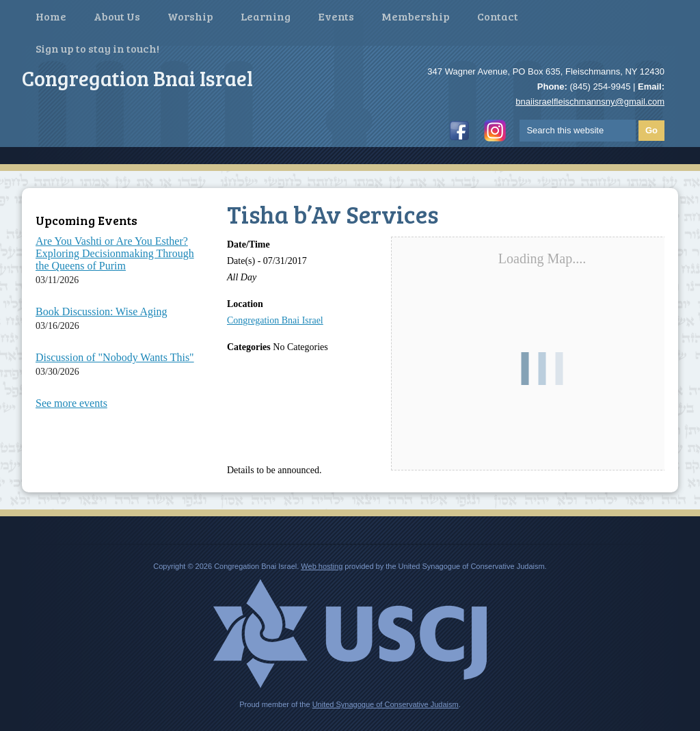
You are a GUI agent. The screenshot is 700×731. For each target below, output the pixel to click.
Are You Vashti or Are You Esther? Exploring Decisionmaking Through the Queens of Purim (115, 253)
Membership (416, 16)
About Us (117, 16)
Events (336, 16)
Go (651, 130)
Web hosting (322, 566)
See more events (71, 403)
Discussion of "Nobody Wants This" (115, 357)
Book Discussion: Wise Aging (101, 311)
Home (51, 16)
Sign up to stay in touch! (97, 48)
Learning (266, 16)
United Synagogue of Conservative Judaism (386, 704)
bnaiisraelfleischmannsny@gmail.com (590, 102)
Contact (498, 16)
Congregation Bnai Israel (275, 320)
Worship (190, 16)
